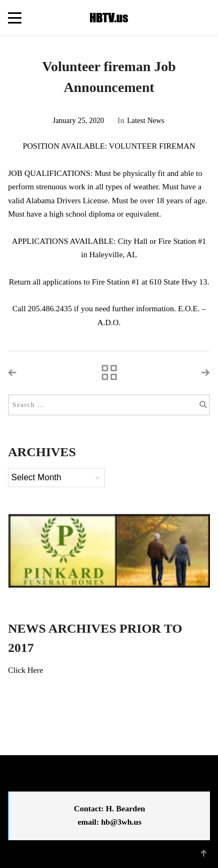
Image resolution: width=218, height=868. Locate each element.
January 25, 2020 (78, 121)
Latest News (146, 121)
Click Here (25, 670)
